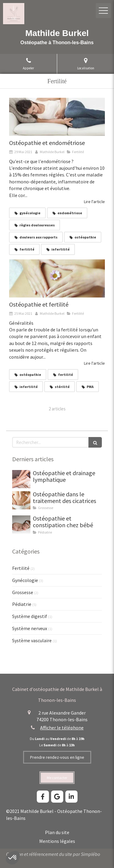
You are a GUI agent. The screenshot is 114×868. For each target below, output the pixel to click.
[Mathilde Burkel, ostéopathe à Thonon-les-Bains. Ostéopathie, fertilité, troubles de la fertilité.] (57, 278)
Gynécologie (25, 580)
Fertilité (21, 568)
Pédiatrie (22, 604)
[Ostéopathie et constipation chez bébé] (21, 524)
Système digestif (30, 616)
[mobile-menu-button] (103, 11)
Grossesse (23, 592)
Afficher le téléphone (62, 728)
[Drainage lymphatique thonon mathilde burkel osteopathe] (21, 479)
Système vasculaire (32, 640)
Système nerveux (30, 628)
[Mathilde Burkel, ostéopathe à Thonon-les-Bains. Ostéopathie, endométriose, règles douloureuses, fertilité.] (57, 117)
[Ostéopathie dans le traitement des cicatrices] (21, 500)
